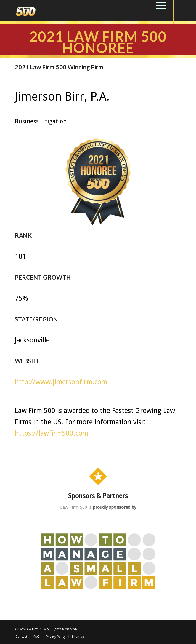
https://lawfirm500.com (52, 433)
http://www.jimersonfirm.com (61, 382)
